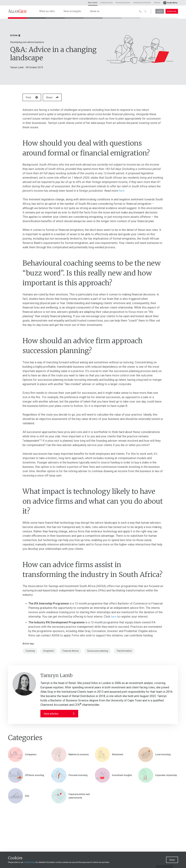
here (121, 191)
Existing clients (107, 3)
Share (54, 97)
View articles (59, 714)
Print (32, 97)
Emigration (49, 651)
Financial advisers (123, 3)
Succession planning (98, 651)
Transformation (124, 651)
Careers (157, 3)
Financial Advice (71, 651)
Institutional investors (142, 3)
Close (172, 860)
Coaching (30, 651)
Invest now (172, 11)
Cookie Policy (29, 862)
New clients (93, 3)
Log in (160, 11)
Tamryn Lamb (17, 67)
